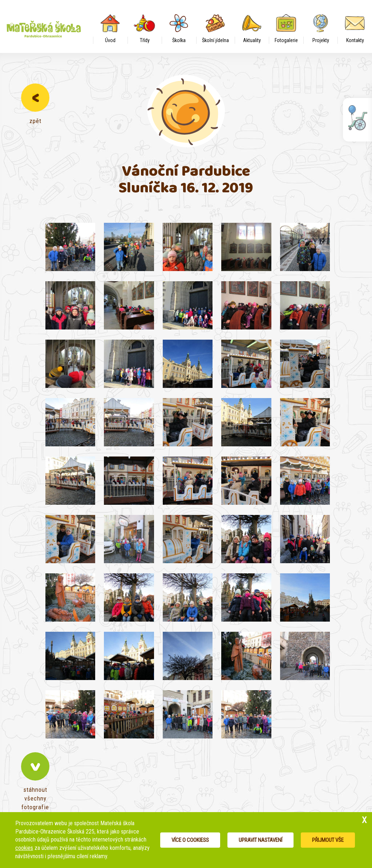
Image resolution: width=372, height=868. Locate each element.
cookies (24, 848)
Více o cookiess (190, 840)
